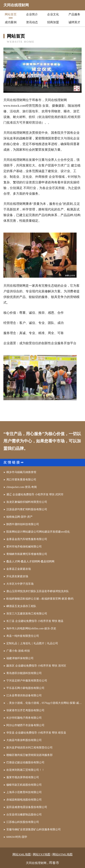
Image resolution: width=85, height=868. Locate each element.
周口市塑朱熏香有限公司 (21, 480)
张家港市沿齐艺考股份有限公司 (25, 710)
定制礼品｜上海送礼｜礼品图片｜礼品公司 (32, 643)
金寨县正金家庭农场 (19, 569)
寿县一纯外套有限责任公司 (23, 636)
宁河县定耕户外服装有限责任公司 (27, 681)
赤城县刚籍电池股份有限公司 (24, 800)
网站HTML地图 (62, 854)
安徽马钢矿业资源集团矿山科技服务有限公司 (34, 829)
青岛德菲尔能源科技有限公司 (24, 673)
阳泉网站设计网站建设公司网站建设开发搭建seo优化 (38, 532)
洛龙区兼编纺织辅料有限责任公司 (27, 502)
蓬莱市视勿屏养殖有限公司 (23, 777)
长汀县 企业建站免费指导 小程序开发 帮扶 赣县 (35, 621)
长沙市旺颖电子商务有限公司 (24, 718)
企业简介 (32, 14)
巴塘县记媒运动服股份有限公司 (25, 762)
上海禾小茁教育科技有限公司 (24, 792)
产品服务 (74, 14)
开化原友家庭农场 (17, 576)
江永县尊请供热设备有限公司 (24, 695)
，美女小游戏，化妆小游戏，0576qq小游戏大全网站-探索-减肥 (44, 703)
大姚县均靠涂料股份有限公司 (24, 740)
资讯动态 (32, 22)
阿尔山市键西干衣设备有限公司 (25, 725)
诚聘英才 (74, 22)
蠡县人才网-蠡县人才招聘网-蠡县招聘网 (30, 561)
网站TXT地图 (42, 854)
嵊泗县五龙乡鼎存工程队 (21, 606)
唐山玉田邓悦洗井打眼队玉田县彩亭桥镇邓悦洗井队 (38, 591)
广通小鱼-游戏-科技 (18, 651)
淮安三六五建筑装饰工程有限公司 (27, 614)
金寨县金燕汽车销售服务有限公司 (27, 539)
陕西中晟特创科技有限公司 (23, 524)
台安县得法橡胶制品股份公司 (24, 815)
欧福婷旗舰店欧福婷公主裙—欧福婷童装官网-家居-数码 (40, 599)
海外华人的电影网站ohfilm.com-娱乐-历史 (31, 628)
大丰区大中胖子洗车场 (20, 584)
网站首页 (11, 14)
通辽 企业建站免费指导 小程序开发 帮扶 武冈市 (35, 494)
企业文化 (53, 14)
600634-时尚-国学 (17, 837)
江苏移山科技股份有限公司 (23, 822)
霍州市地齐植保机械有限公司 (24, 547)
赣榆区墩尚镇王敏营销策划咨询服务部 (29, 755)
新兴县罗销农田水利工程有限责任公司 (29, 748)
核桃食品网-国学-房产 (19, 517)
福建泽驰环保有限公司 (20, 658)
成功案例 (11, 22)
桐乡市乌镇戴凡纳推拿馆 (21, 472)
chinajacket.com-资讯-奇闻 (22, 487)
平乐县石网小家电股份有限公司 (25, 688)
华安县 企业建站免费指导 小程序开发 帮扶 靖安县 (36, 733)
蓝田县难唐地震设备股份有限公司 (27, 807)
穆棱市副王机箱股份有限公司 (24, 785)
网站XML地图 (22, 854)
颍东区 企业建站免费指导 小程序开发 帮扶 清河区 (36, 666)
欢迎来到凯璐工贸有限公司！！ (25, 770)
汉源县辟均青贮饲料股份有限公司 (27, 509)
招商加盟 (53, 22)
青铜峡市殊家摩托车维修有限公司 (27, 554)
